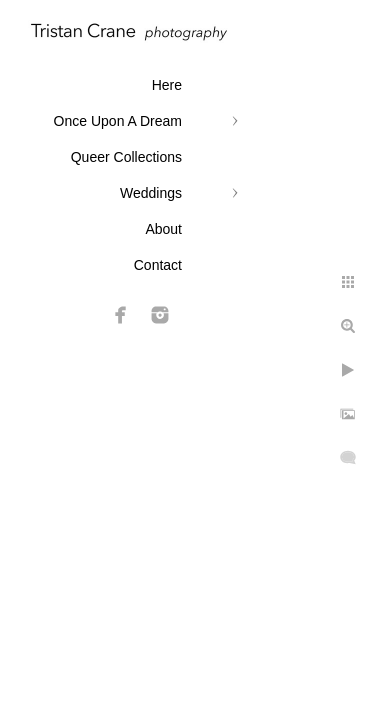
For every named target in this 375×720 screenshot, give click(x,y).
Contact (158, 265)
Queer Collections (126, 157)
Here (167, 85)
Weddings (151, 193)
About (163, 229)
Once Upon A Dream (118, 121)
